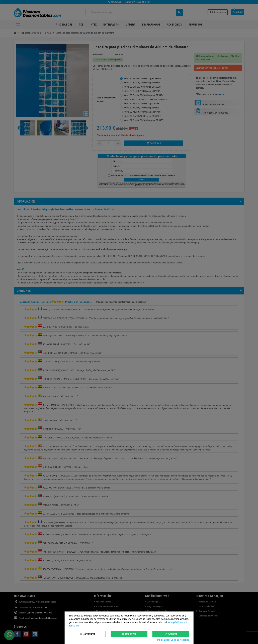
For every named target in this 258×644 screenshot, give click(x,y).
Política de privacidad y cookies (173, 640)
